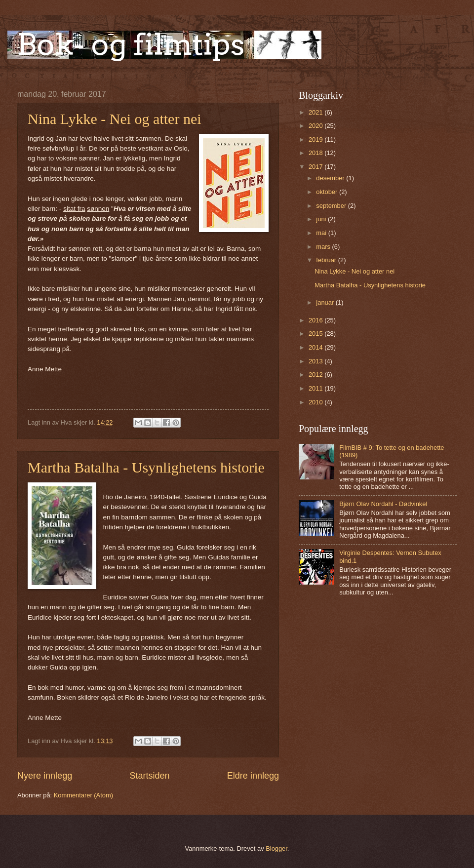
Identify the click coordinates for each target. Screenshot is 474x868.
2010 (316, 402)
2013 (316, 361)
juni (322, 219)
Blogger (276, 848)
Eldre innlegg (253, 776)
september (332, 206)
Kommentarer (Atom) (83, 795)
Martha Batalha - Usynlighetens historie (146, 467)
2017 (316, 167)
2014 (316, 347)
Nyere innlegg (45, 776)
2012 (316, 375)
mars (324, 247)
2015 (316, 334)
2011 (316, 388)
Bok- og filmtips (131, 44)
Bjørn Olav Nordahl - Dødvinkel (383, 504)
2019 (316, 139)
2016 (316, 320)
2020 (316, 126)
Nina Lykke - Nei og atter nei (115, 119)
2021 (316, 112)
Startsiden (149, 776)
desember (331, 178)
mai (322, 233)
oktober (328, 192)
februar (327, 260)
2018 (316, 153)
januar (326, 302)
